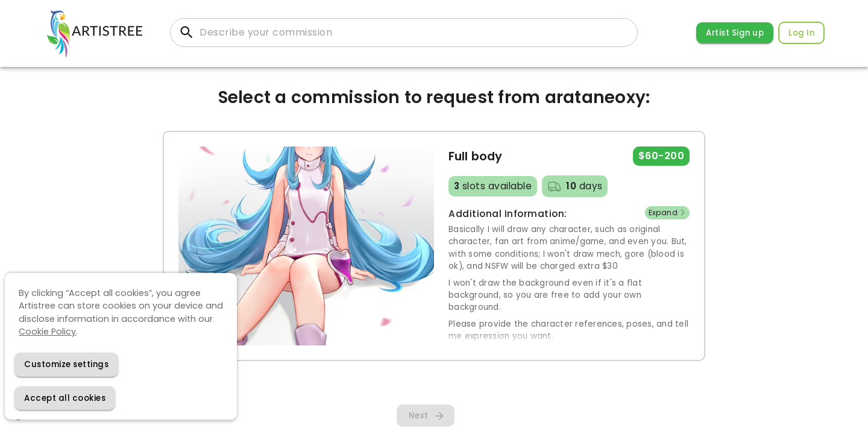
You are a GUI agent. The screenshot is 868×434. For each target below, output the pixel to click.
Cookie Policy (47, 332)
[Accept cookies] (65, 398)
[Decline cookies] (66, 364)
